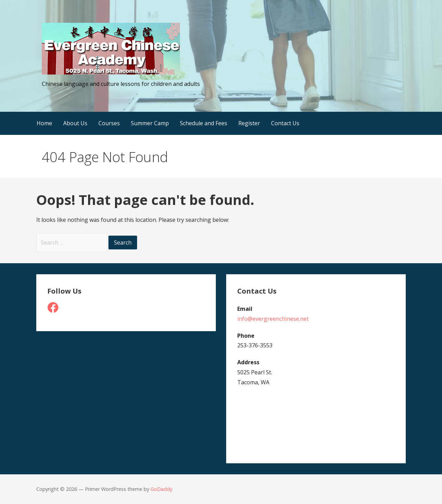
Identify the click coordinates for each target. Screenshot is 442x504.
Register (249, 123)
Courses (109, 123)
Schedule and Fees (204, 123)
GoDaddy (161, 489)
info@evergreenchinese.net (273, 319)
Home (44, 123)
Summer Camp (150, 123)
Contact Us (285, 123)
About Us (75, 123)
